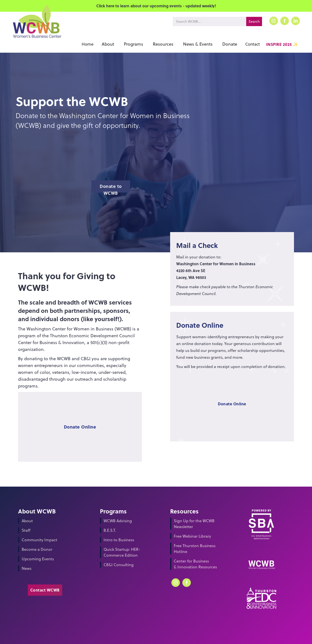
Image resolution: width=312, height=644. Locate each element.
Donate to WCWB (111, 188)
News (27, 568)
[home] (37, 29)
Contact (253, 44)
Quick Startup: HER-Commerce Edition (122, 552)
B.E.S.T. (110, 530)
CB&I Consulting (119, 565)
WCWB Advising (118, 521)
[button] (108, 44)
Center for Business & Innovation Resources (195, 564)
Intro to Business (119, 540)
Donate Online (80, 427)
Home (88, 44)
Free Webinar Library (192, 536)
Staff (26, 530)
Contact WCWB (45, 590)
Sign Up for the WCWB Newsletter (194, 524)
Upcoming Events (38, 559)
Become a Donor (37, 549)
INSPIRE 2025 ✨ (282, 44)
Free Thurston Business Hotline (195, 549)
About (27, 521)
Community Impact (39, 540)
